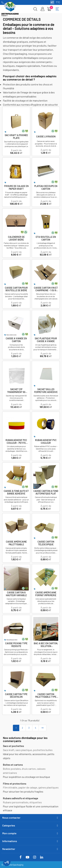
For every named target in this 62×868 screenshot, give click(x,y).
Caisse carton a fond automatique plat (46, 492)
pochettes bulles (43, 750)
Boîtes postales (12, 769)
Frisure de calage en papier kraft (16, 188)
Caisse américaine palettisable (16, 543)
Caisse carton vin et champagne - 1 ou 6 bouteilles (46, 289)
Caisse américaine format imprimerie (46, 594)
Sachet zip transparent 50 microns (16, 391)
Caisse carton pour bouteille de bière (16, 289)
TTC (58, 2)
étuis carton (29, 769)
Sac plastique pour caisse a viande (46, 340)
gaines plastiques (48, 787)
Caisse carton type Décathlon (16, 696)
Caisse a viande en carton (16, 340)
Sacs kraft (9, 750)
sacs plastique (24, 750)
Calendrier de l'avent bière (16, 238)
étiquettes (36, 802)
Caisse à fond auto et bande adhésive (16, 492)
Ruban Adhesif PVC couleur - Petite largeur (16, 442)
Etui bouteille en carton (46, 238)
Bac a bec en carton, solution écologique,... (46, 645)
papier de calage (28, 787)
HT (52, 2)
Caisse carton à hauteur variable (16, 594)
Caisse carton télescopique (46, 543)
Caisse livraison (46, 137)
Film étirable (10, 787)
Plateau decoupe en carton (46, 188)
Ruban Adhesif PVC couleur (46, 442)
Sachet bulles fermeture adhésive (46, 391)
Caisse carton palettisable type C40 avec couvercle (46, 696)
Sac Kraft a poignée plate (16, 137)
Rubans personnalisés (16, 802)
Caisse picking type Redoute (16, 645)
